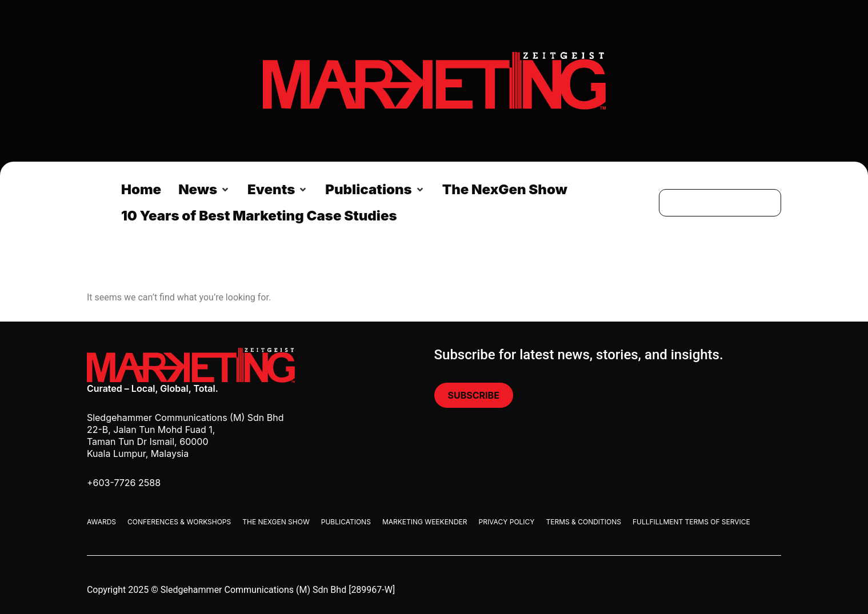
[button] (204, 190)
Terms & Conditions (583, 522)
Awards (101, 522)
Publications (346, 522)
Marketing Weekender (425, 522)
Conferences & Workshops (179, 522)
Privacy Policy (507, 522)
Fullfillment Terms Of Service (691, 522)
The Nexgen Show (276, 522)
